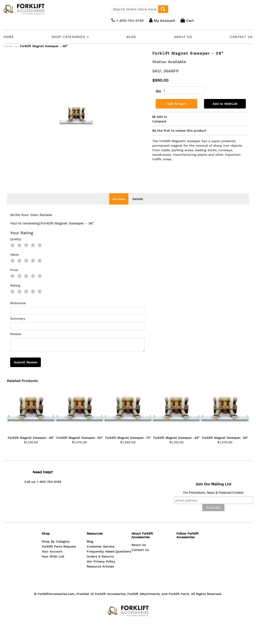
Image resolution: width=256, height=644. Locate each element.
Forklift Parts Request (59, 553)
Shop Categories (70, 37)
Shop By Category (56, 548)
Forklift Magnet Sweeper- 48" (31, 444)
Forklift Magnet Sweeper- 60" (80, 444)
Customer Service (101, 553)
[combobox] (140, 9)
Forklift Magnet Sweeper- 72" (128, 444)
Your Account (52, 558)
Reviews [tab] (119, 206)
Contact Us (241, 37)
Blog (131, 37)
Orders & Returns (100, 563)
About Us (183, 37)
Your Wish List (53, 563)
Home (9, 37)
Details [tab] (138, 206)
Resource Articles (100, 573)
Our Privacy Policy (101, 568)
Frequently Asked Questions (109, 558)
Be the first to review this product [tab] (179, 131)
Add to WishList (225, 104)
